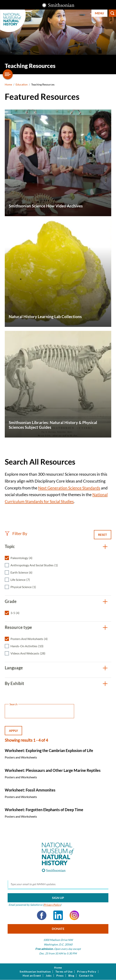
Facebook (42, 915)
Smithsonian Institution (35, 972)
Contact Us (86, 976)
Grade (11, 601)
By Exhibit (14, 683)
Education (22, 84)
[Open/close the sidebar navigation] (8, 74)
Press (60, 976)
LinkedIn (58, 915)
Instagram (74, 915)
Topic (10, 546)
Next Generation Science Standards (69, 488)
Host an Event (32, 976)
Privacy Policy (52, 905)
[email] (58, 884)
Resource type (18, 627)
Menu (99, 13)
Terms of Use (64, 972)
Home (8, 84)
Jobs (49, 976)
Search (112, 13)
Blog (71, 976)
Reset (103, 535)
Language (14, 668)
